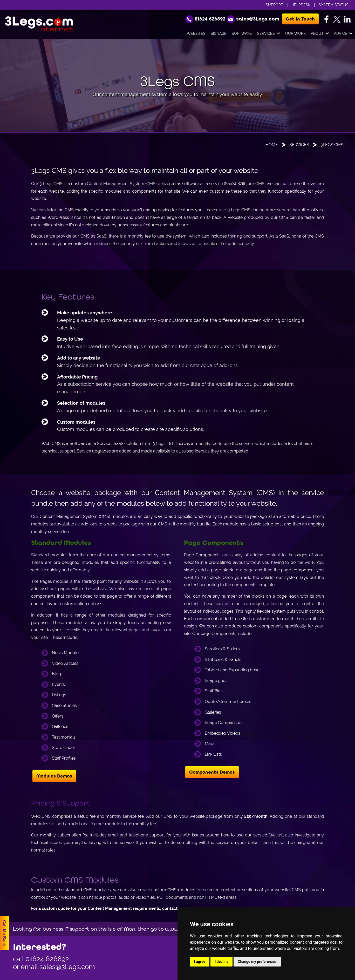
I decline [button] (221, 962)
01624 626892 (47, 959)
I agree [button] (200, 962)
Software (242, 33)
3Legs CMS (332, 145)
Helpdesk (301, 5)
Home (272, 145)
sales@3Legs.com (67, 967)
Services (269, 34)
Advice (343, 34)
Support (274, 5)
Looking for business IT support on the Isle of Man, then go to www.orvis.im (106, 929)
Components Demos (212, 772)
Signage (219, 33)
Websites (196, 33)
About (320, 34)
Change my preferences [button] (257, 962)
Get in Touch (300, 19)
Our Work (295, 33)
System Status (334, 5)
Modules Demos (54, 776)
